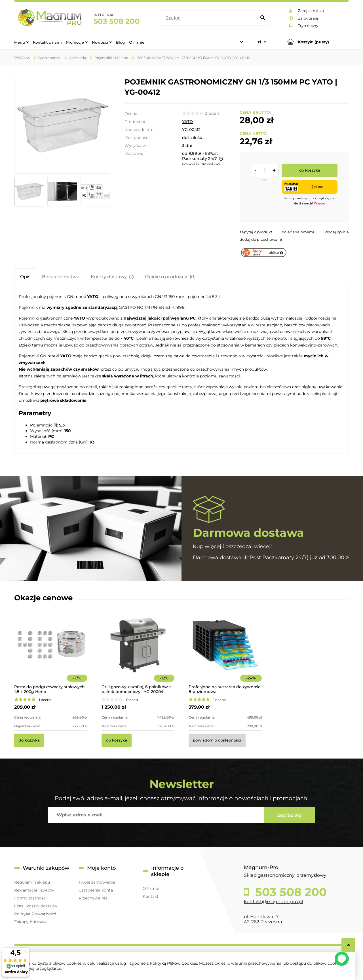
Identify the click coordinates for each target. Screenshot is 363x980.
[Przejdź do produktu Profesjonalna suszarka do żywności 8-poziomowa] (225, 653)
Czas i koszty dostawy (36, 906)
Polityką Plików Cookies (173, 963)
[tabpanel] (181, 369)
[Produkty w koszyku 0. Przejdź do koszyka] (314, 42)
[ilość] (265, 170)
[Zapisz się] (289, 815)
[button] (256, 232)
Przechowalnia (93, 898)
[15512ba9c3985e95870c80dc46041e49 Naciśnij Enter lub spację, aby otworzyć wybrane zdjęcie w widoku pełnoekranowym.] (62, 125)
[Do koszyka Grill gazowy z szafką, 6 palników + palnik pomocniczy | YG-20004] (117, 740)
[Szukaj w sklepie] (209, 18)
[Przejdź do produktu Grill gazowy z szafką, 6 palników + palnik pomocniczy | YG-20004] (138, 653)
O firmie (151, 888)
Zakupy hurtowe (30, 922)
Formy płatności (30, 898)
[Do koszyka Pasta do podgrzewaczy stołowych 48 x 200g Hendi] (29, 740)
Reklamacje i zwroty (34, 890)
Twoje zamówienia (97, 882)
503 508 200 (117, 21)
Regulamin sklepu (32, 882)
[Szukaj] (263, 18)
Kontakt (151, 896)
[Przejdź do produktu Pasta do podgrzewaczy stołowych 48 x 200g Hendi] (51, 653)
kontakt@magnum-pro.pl (273, 902)
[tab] (25, 277)
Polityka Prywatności (35, 914)
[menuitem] (21, 42)
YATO (187, 122)
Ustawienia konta (96, 890)
